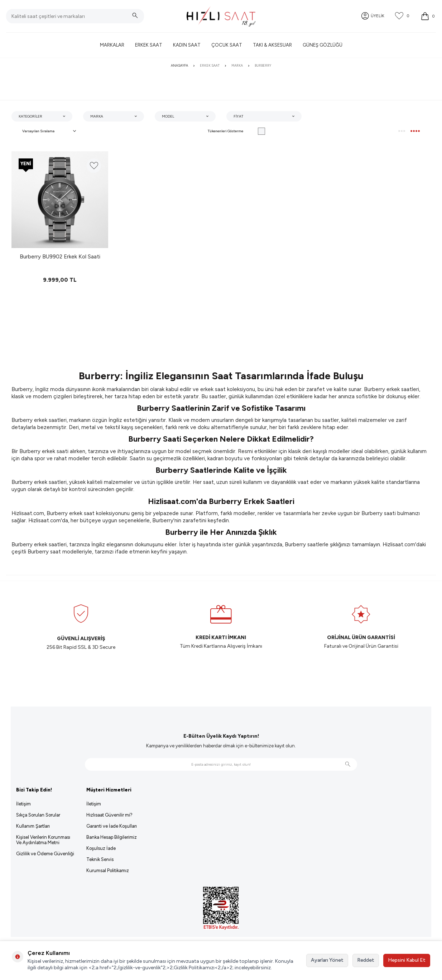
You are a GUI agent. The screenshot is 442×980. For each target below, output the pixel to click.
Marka (237, 65)
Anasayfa (179, 65)
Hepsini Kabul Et (407, 960)
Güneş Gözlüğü (323, 45)
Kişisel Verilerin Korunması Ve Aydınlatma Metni (43, 840)
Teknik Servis (100, 859)
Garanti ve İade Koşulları (112, 826)
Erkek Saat (149, 45)
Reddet (366, 960)
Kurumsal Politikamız (108, 870)
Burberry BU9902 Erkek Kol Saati (60, 257)
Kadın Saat (187, 45)
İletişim (23, 804)
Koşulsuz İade (101, 848)
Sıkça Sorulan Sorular (38, 815)
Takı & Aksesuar (272, 45)
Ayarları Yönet (327, 960)
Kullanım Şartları (33, 826)
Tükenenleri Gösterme (236, 131)
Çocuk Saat (227, 45)
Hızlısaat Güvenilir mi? (109, 815)
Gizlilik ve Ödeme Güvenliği (45, 854)
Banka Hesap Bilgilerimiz (112, 837)
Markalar (112, 45)
